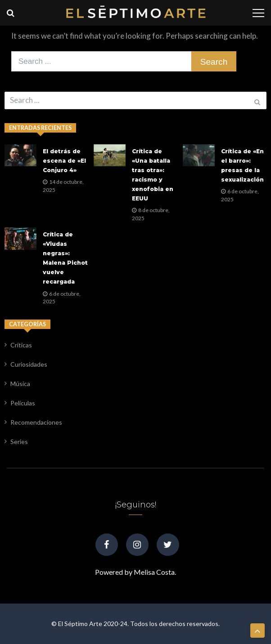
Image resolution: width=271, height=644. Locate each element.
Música (20, 384)
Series (19, 442)
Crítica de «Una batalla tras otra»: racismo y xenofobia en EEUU (153, 175)
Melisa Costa (154, 572)
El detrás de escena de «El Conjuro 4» (64, 161)
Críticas (21, 345)
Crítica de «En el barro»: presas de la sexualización (242, 165)
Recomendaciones (36, 422)
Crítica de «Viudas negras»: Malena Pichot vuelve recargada (65, 258)
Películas (23, 403)
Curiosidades (29, 364)
